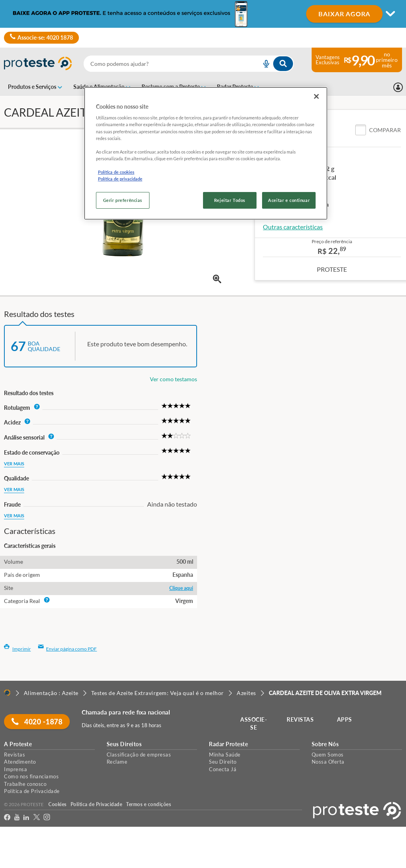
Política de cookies (116, 172)
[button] (378, 130)
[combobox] (189, 64)
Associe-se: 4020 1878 (41, 38)
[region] (206, 153)
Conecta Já (223, 769)
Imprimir (17, 649)
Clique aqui (181, 588)
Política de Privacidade (32, 791)
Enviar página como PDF (68, 649)
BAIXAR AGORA (344, 14)
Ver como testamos (173, 379)
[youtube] (17, 819)
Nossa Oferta (328, 762)
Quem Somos (328, 755)
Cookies (57, 804)
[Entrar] (398, 87)
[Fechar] (316, 96)
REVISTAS (301, 719)
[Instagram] (47, 819)
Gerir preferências (123, 200)
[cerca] (163, 64)
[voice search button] (263, 64)
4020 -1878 (38, 722)
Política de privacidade (120, 179)
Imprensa (15, 769)
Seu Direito (223, 762)
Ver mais (14, 464)
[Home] (7, 693)
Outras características (293, 227)
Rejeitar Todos (230, 200)
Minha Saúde (225, 755)
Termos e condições (148, 804)
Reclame (117, 762)
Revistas (14, 755)
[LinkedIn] (26, 819)
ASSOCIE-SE (254, 723)
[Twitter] (36, 819)
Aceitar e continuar (289, 200)
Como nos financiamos (31, 776)
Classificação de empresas (139, 755)
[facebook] (7, 819)
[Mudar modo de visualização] (203, 14)
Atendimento (20, 762)
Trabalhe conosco (25, 784)
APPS (345, 719)
